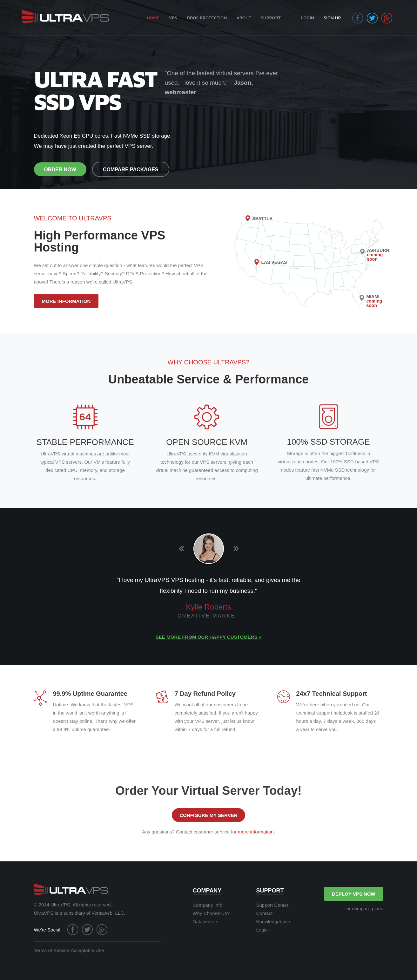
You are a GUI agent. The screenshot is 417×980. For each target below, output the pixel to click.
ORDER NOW (60, 170)
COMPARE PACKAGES (131, 170)
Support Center (272, 905)
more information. (256, 832)
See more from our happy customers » (209, 637)
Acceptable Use (87, 950)
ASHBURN (378, 255)
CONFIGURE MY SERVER (209, 815)
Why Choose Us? (211, 913)
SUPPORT (271, 18)
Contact (265, 913)
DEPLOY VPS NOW (353, 894)
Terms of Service (52, 950)
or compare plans (365, 908)
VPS (173, 18)
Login (262, 930)
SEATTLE (262, 219)
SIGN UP (332, 18)
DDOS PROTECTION (207, 18)
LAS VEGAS (274, 262)
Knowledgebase (273, 921)
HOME (153, 18)
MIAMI (374, 301)
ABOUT (244, 18)
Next (236, 549)
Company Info (208, 905)
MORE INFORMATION (66, 301)
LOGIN (308, 18)
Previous (181, 549)
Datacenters (206, 921)
